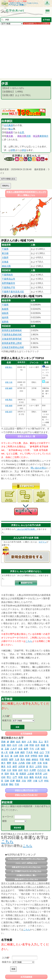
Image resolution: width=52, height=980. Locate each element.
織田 (23, 752)
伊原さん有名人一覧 (26, 436)
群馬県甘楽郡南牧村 (12, 330)
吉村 (20, 770)
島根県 (10, 132)
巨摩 (12, 781)
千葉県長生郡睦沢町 (12, 335)
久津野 (33, 770)
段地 (22, 756)
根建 (43, 745)
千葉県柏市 (7, 275)
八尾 (37, 749)
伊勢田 (34, 756)
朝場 (15, 770)
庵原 (11, 125)
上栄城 (31, 774)
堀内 (9, 745)
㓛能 (28, 763)
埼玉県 (36, 136)
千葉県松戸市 (8, 287)
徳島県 (5, 313)
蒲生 (35, 742)
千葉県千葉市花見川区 (13, 292)
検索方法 (7, 720)
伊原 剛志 (9, 400)
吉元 (7, 756)
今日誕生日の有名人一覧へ (26, 875)
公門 (15, 777)
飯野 (26, 749)
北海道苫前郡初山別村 (13, 347)
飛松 (11, 784)
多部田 (4, 759)
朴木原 (38, 777)
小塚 (35, 781)
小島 (20, 745)
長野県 (5, 322)
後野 (11, 759)
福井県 (5, 317)
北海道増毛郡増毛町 (12, 339)
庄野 (34, 763)
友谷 (26, 777)
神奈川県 (22, 136)
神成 (36, 752)
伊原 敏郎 (9, 388)
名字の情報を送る (8, 179)
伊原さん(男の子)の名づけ (26, 790)
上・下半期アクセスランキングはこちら (26, 871)
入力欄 (6, 716)
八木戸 (14, 749)
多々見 (4, 752)
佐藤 (11, 752)
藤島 (32, 777)
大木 (9, 770)
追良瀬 (4, 784)
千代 (32, 749)
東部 (42, 136)
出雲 (22, 132)
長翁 (15, 763)
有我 (20, 777)
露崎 (12, 742)
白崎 (16, 756)
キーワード (8, 817)
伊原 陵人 (9, 367)
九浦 (17, 759)
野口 (9, 777)
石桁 (3, 777)
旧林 (7, 781)
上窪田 (38, 767)
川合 (24, 781)
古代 (6, 125)
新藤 (46, 756)
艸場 (32, 745)
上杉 (45, 774)
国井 (7, 774)
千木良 (29, 752)
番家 (18, 781)
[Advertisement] (26, 51)
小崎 (26, 745)
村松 (46, 781)
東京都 (10, 136)
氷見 (9, 767)
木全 (45, 777)
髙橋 (3, 742)
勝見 (3, 767)
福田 (43, 749)
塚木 (24, 742)
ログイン (43, 542)
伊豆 (24, 150)
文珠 (40, 763)
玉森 (7, 749)
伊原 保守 (9, 412)
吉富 (20, 749)
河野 (29, 781)
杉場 (45, 763)
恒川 (26, 770)
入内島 (21, 763)
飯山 (11, 129)
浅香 (3, 745)
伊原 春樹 (9, 406)
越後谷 (35, 759)
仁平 (41, 781)
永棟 (17, 752)
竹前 (17, 784)
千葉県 (5, 249)
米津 (27, 756)
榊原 (47, 759)
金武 (18, 742)
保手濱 (38, 774)
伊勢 (13, 150)
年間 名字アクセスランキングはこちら (26, 867)
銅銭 (28, 759)
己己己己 (42, 770)
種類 (4, 821)
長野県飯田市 (8, 283)
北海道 (5, 262)
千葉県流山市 (8, 279)
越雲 (15, 767)
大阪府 (5, 257)
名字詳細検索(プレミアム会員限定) (37, 23)
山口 (42, 752)
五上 (41, 742)
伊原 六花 (9, 382)
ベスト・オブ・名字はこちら (26, 863)
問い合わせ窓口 (38, 468)
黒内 (23, 759)
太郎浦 (21, 767)
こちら (29, 641)
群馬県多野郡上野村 (12, 343)
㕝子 (46, 742)
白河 (15, 745)
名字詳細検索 (26, 734)
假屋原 (23, 774)
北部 (28, 136)
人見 (29, 742)
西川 (32, 767)
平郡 (42, 759)
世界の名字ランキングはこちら (26, 879)
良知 (45, 767)
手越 (3, 770)
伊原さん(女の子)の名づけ (26, 795)
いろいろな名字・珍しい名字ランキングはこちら (26, 859)
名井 (37, 745)
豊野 (9, 763)
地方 (46, 136)
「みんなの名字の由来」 (26, 529)
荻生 (12, 774)
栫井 (41, 756)
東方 (3, 763)
